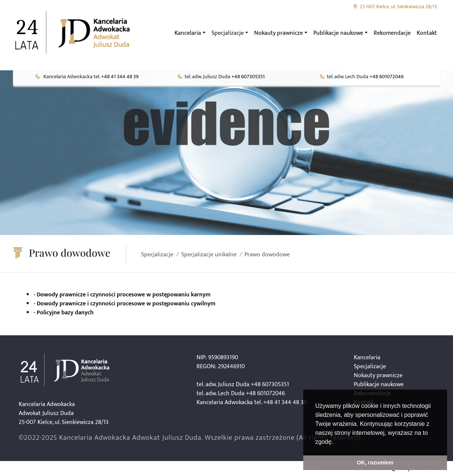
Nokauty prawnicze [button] (279, 33)
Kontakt (427, 33)
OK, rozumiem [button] (375, 463)
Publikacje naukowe (379, 385)
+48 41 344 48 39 (120, 77)
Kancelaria (367, 358)
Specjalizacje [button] (228, 33)
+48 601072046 (387, 77)
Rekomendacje (392, 33)
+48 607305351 (248, 77)
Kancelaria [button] (188, 33)
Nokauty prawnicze (378, 376)
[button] (336, 442)
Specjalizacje (157, 255)
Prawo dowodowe (267, 255)
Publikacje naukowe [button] (338, 33)
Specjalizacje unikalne (209, 255)
